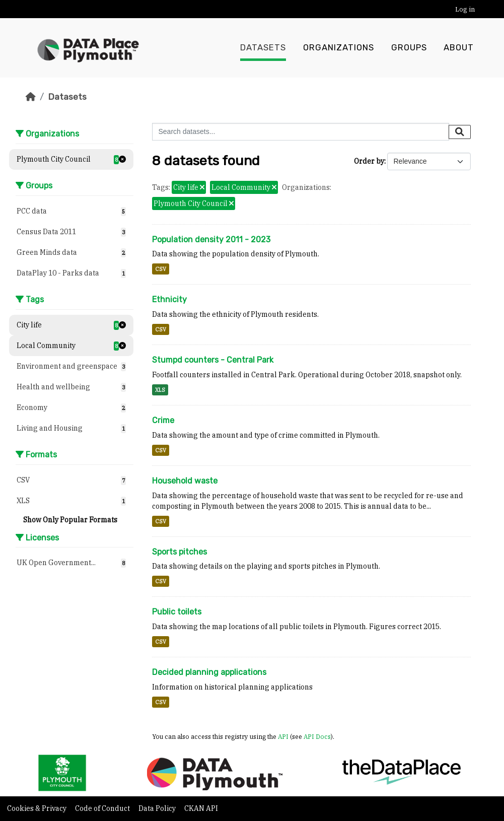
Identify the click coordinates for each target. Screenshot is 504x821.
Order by (369, 161)
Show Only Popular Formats (70, 520)
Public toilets (177, 612)
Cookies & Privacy (38, 808)
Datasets (263, 48)
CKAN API (201, 808)
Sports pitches (179, 552)
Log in (465, 9)
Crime (163, 420)
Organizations (339, 48)
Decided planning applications (209, 672)
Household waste (185, 481)
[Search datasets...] (301, 132)
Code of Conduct (103, 808)
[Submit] (460, 132)
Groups (409, 48)
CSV (161, 269)
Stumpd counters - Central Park (213, 360)
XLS (160, 390)
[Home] (31, 97)
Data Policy (158, 808)
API (283, 736)
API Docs (317, 736)
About (459, 48)
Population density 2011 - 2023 (211, 240)
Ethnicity (169, 299)
